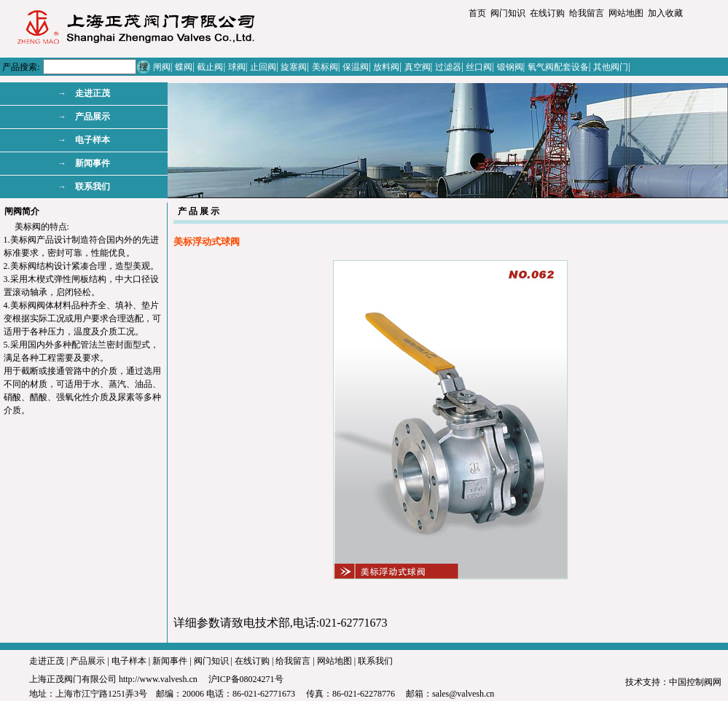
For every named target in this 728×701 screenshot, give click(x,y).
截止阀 (210, 67)
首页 (477, 13)
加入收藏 (665, 13)
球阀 (237, 67)
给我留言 (587, 13)
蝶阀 (184, 67)
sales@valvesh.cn (463, 694)
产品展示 (87, 661)
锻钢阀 (510, 67)
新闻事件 (170, 661)
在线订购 (547, 13)
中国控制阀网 (695, 682)
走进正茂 (47, 661)
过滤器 (448, 67)
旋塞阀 (294, 67)
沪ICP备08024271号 (246, 679)
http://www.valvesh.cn (158, 679)
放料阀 (386, 67)
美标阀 (325, 67)
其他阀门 (611, 67)
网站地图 (626, 13)
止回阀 (263, 67)
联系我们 (375, 661)
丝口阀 (479, 67)
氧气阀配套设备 (558, 67)
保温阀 (356, 67)
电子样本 (129, 661)
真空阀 (418, 67)
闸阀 (162, 67)
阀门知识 (508, 13)
